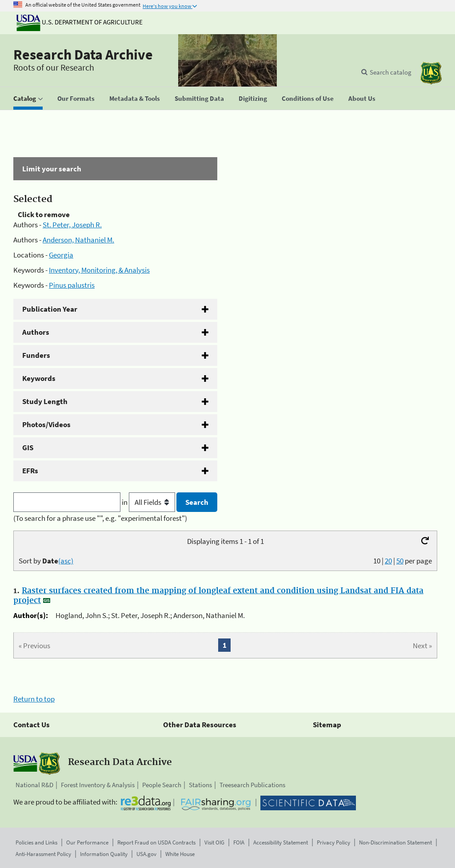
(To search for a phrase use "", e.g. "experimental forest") (100, 518)
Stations (200, 785)
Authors (36, 332)
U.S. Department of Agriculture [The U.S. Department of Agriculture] (80, 22)
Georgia (61, 255)
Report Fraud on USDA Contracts (156, 842)
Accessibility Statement (281, 842)
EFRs (30, 471)
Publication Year (50, 309)
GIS (28, 448)
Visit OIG (214, 842)
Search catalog (391, 72)
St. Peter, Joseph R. (72, 225)
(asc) (66, 561)
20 (388, 561)
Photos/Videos (46, 424)
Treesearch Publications (252, 785)
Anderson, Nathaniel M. (78, 240)
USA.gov (146, 854)
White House (180, 854)
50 (400, 561)
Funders (36, 355)
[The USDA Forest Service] (431, 73)
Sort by (46, 561)
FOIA (239, 842)
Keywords (39, 378)
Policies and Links (36, 842)
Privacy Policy (333, 842)
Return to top (34, 699)
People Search (162, 785)
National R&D (34, 785)
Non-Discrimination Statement (395, 842)
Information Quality (104, 854)
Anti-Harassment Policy (43, 854)
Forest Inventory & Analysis (98, 785)
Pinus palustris (72, 285)
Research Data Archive (83, 55)
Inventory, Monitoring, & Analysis (99, 270)
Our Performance (87, 842)
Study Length (45, 401)
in (149, 502)
